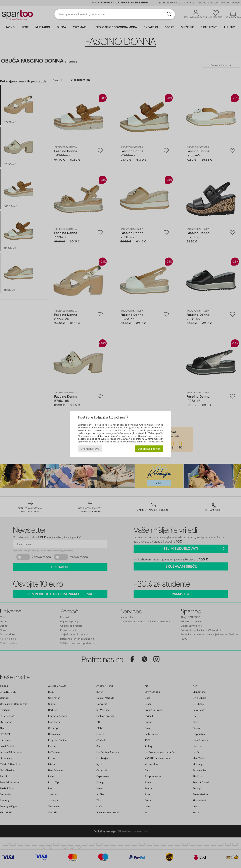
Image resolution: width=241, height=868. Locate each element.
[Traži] (169, 14)
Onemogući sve (90, 449)
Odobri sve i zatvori (149, 449)
